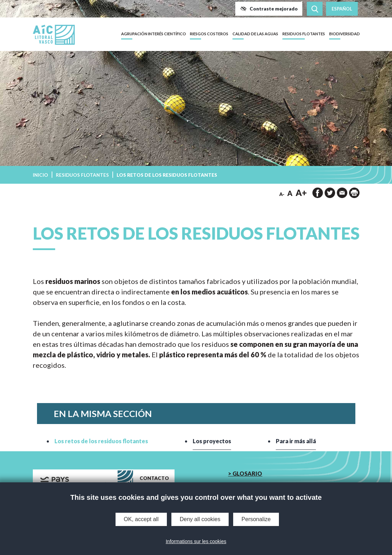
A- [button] (282, 194)
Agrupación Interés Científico (154, 34)
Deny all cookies (200, 519)
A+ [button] (301, 193)
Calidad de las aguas (255, 34)
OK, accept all (141, 519)
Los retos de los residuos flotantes (101, 441)
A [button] (290, 193)
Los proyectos (212, 441)
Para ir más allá (296, 441)
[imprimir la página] (354, 193)
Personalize (256, 519)
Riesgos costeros (209, 34)
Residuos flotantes (304, 34)
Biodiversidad (345, 34)
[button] (269, 9)
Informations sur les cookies (196, 541)
